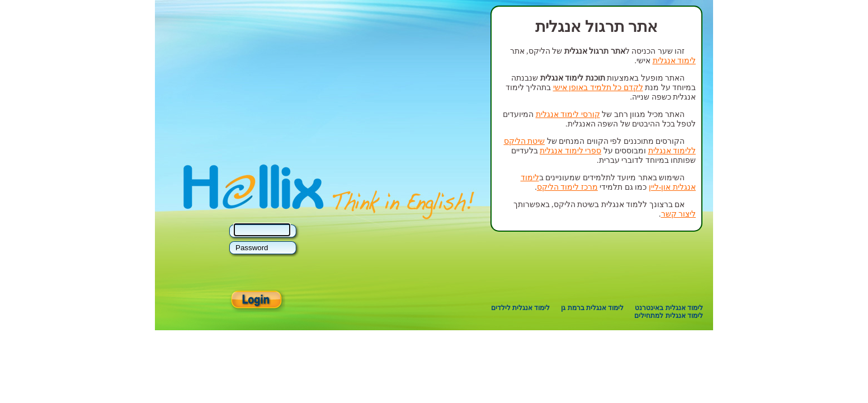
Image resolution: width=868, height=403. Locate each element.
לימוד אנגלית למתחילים (669, 316)
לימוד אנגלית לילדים (521, 308)
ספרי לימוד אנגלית (570, 151)
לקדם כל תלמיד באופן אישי (598, 88)
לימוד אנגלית (674, 61)
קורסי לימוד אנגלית (568, 114)
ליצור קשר (679, 214)
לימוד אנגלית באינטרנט (669, 308)
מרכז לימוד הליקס (567, 187)
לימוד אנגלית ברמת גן (592, 308)
